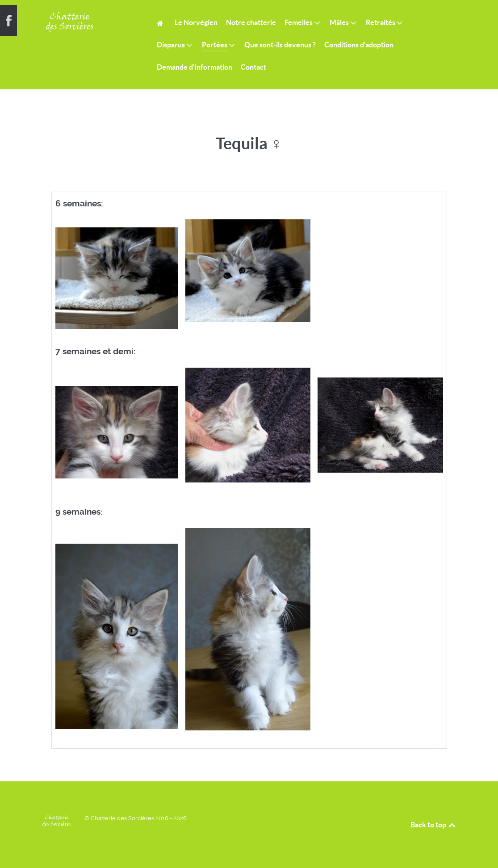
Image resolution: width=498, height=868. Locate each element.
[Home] (161, 23)
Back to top (434, 825)
